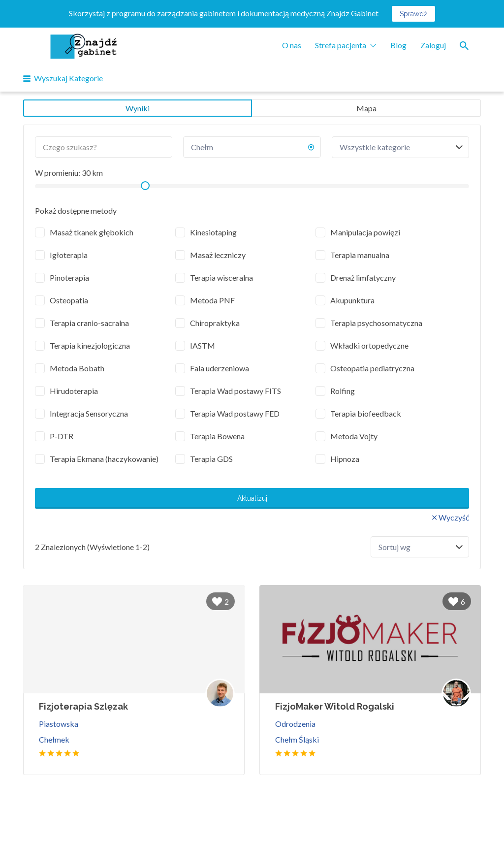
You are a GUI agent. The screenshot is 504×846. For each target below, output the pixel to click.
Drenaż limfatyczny (363, 277)
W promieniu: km (69, 173)
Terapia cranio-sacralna (89, 323)
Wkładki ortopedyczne (369, 345)
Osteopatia (69, 300)
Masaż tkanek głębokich (92, 232)
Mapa (366, 108)
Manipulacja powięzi (365, 232)
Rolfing (343, 391)
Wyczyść (454, 517)
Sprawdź (413, 14)
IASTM (203, 345)
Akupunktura (352, 300)
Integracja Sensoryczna (89, 413)
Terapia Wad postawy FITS (236, 391)
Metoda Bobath (77, 368)
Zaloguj (433, 45)
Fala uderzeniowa (220, 368)
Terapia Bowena (217, 436)
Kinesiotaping (213, 232)
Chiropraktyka (215, 323)
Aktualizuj (252, 498)
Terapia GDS (211, 459)
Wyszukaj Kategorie (68, 78)
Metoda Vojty (354, 436)
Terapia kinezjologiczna (90, 345)
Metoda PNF (212, 300)
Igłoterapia (69, 255)
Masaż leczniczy (218, 255)
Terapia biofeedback (366, 413)
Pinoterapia (69, 277)
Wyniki (138, 108)
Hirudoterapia (74, 391)
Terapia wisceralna (221, 277)
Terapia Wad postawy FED (235, 413)
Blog (398, 45)
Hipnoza (345, 459)
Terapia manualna (360, 255)
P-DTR (62, 436)
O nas (292, 45)
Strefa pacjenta (341, 45)
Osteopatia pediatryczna (372, 368)
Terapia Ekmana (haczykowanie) (104, 459)
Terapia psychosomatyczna (376, 323)
